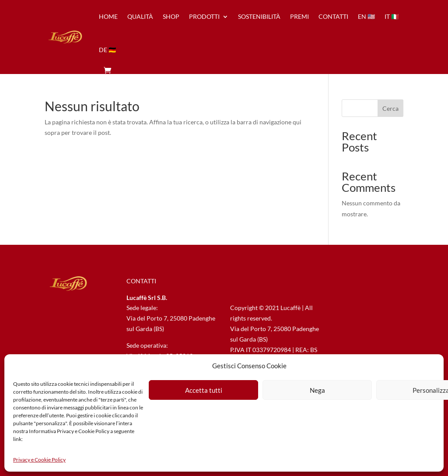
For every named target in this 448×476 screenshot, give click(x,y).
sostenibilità (259, 16)
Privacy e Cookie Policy (39, 460)
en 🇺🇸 (366, 16)
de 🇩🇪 (107, 50)
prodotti (204, 16)
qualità (140, 16)
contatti (333, 16)
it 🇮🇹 (392, 16)
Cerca (390, 108)
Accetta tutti (204, 390)
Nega (317, 390)
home (108, 16)
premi (299, 16)
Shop (171, 16)
